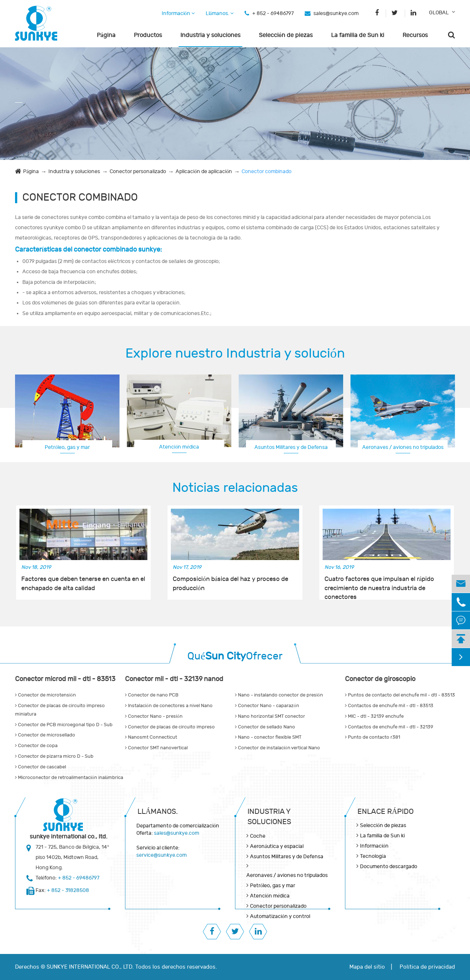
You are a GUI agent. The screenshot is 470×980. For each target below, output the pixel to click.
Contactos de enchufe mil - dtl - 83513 (389, 706)
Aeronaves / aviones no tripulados (403, 447)
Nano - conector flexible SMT (268, 737)
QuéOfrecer (235, 656)
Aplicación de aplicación (204, 171)
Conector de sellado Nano (265, 727)
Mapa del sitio (367, 967)
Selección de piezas (286, 35)
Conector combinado (267, 171)
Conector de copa (36, 746)
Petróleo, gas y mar (67, 447)
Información (178, 13)
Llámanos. (220, 13)
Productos (148, 35)
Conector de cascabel (41, 767)
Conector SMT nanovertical (156, 748)
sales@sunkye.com (336, 13)
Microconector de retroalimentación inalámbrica (69, 778)
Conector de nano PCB (152, 695)
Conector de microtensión (45, 695)
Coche (258, 836)
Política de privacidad (427, 967)
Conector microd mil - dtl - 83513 (65, 679)
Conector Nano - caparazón (267, 706)
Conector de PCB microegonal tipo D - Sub (64, 725)
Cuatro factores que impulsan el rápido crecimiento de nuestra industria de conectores (379, 584)
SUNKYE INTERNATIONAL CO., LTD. (90, 967)
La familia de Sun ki (358, 35)
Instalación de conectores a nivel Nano (169, 706)
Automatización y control (280, 916)
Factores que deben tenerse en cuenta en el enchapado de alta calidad (83, 584)
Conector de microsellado (45, 735)
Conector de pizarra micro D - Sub (54, 756)
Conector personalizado (138, 171)
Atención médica (179, 447)
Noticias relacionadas (235, 488)
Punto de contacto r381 (372, 737)
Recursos (415, 35)
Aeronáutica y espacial (277, 846)
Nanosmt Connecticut (151, 737)
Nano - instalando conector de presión (279, 695)
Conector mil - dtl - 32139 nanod (174, 679)
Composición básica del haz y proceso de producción (230, 584)
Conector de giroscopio (380, 679)
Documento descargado (389, 866)
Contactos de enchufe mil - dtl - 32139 (389, 727)
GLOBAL (439, 13)
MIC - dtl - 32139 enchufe (374, 716)
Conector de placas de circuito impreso (170, 727)
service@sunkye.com (161, 855)
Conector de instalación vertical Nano (278, 748)
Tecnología (373, 856)
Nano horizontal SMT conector (270, 716)
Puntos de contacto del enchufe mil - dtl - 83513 (400, 695)
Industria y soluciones (210, 35)
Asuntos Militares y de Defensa (291, 447)
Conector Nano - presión (154, 716)
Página (106, 35)
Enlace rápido (385, 811)
